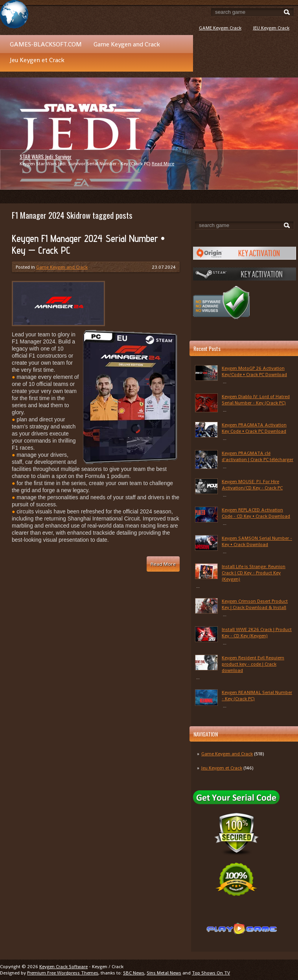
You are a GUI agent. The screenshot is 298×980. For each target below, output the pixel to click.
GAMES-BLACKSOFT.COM (46, 44)
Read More (163, 164)
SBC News (134, 973)
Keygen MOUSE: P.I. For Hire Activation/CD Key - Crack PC (252, 485)
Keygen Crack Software (63, 967)
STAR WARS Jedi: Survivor (46, 156)
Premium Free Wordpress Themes (63, 973)
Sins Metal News (164, 973)
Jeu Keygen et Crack (37, 60)
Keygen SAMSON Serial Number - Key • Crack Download (257, 541)
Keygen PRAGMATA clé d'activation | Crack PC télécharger (258, 456)
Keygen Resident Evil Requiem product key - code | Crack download (253, 664)
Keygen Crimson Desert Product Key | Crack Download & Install (255, 604)
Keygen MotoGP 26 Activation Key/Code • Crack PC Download (254, 371)
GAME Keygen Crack (220, 28)
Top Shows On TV (211, 973)
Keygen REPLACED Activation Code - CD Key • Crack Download (256, 513)
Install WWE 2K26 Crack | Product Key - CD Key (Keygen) (257, 633)
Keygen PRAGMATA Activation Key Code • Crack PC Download (254, 428)
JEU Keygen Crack (271, 28)
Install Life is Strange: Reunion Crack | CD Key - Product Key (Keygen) (254, 573)
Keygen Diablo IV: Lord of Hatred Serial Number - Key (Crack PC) (256, 400)
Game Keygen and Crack (127, 44)
